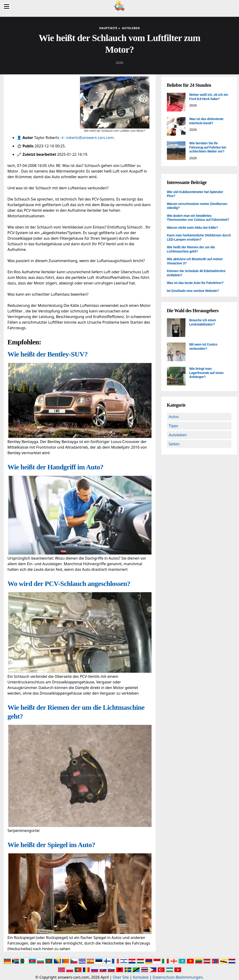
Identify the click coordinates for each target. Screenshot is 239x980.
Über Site (121, 977)
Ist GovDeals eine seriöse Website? (193, 291)
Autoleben (178, 435)
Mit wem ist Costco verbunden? (203, 346)
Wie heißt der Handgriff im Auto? (55, 467)
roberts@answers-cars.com (90, 138)
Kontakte (141, 977)
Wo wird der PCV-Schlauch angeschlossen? (69, 583)
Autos (174, 417)
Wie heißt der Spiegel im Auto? (51, 845)
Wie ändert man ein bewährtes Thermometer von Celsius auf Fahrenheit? (198, 218)
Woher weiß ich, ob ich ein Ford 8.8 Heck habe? (209, 97)
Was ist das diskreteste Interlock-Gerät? (206, 121)
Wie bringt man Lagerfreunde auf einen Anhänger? (206, 373)
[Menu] (7, 6)
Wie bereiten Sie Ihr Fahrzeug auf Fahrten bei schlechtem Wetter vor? (208, 147)
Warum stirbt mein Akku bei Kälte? (192, 228)
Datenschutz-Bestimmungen (178, 977)
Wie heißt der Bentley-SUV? (48, 354)
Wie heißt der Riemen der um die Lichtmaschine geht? (191, 249)
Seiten (174, 444)
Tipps (173, 426)
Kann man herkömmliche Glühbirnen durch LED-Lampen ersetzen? (199, 237)
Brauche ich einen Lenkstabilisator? (203, 322)
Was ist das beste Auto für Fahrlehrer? (195, 283)
